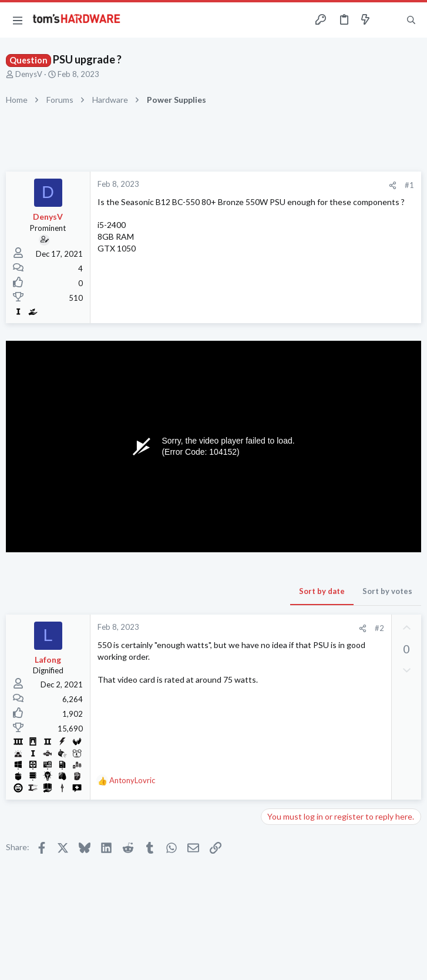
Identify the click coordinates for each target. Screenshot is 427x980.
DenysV (29, 74)
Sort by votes (387, 591)
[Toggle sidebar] (388, 20)
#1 (409, 185)
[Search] (411, 20)
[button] (18, 20)
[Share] (393, 185)
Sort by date (322, 591)
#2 (379, 628)
